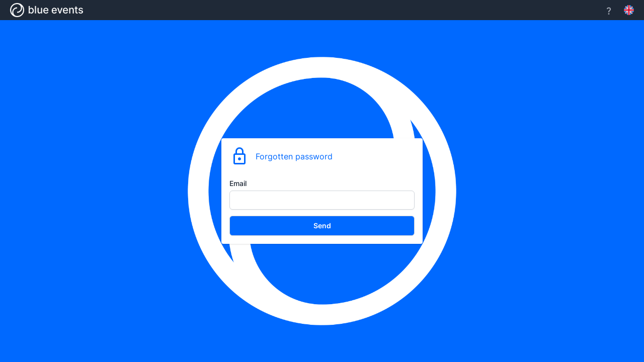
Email (238, 183)
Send (322, 225)
